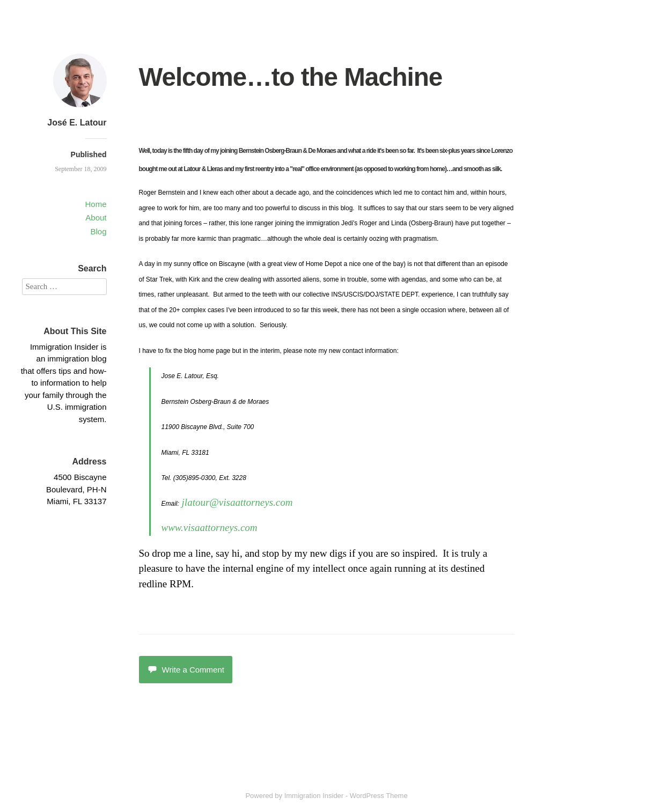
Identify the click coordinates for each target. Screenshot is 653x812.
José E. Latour (77, 123)
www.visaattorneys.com (210, 527)
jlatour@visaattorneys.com (237, 502)
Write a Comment (186, 670)
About (96, 217)
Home (96, 204)
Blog (98, 231)
